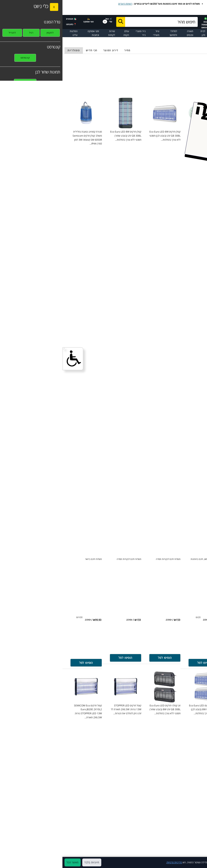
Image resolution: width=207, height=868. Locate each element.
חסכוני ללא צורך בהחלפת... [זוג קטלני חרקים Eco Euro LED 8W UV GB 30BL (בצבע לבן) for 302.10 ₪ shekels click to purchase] (142, 709)
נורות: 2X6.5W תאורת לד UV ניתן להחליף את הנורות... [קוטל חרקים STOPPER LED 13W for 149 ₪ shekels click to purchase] (64, 709)
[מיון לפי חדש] (29, 50)
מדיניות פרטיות (112, 862)
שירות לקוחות (49, 33)
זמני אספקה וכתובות (31, 33)
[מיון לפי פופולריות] (11, 50)
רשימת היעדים (63, 4)
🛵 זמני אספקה (26, 20)
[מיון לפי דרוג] (48, 50)
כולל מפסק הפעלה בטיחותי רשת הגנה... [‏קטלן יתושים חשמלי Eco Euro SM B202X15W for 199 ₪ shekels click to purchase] (182, 135)
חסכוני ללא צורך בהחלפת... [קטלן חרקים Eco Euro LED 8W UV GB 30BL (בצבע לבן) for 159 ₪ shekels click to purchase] (102, 135)
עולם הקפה (64, 33)
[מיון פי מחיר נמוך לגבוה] (65, 50)
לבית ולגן (140, 33)
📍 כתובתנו (9, 24)
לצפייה (162, 11)
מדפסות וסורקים (168, 33)
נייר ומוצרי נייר (78, 33)
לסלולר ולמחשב (111, 33)
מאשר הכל (10, 862)
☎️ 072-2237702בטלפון (161, 23)
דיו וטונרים (182, 33)
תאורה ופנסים (128, 33)
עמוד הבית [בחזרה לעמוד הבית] (200, 40)
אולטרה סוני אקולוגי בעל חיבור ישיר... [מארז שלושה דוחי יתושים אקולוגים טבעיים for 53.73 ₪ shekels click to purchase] (183, 709)
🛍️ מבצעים (9, 19)
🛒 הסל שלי (45, 20)
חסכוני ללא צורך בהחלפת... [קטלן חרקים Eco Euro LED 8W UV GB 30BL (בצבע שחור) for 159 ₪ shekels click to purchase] (63, 135)
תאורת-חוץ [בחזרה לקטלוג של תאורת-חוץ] (174, 40)
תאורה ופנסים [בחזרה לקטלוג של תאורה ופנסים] (187, 40)
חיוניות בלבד (29, 862)
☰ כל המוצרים (198, 33)
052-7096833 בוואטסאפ (143, 23)
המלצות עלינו (11, 33)
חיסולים (150, 31)
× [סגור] (202, 863)
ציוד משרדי (94, 33)
